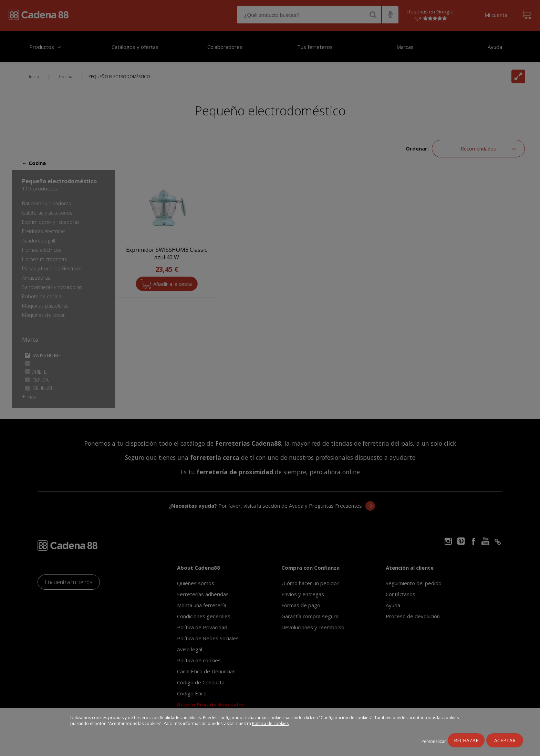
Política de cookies (270, 723)
